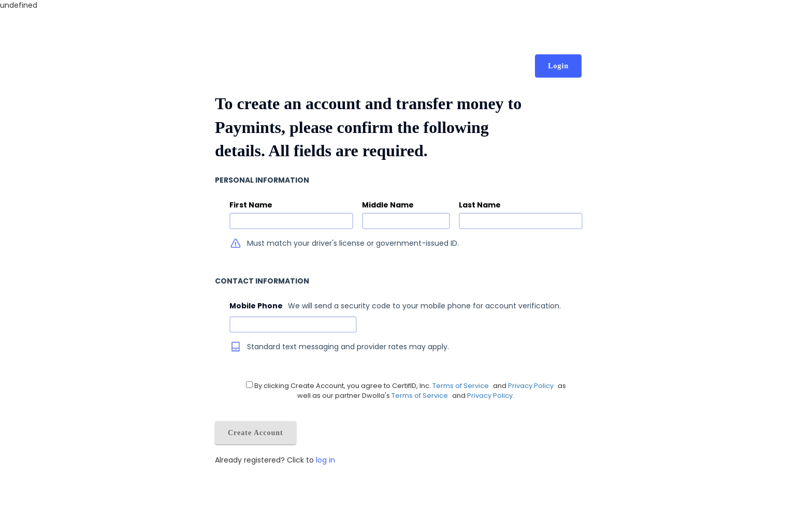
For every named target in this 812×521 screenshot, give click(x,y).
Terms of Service (463, 386)
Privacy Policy (532, 386)
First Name (251, 205)
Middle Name (388, 205)
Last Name (480, 205)
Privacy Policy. (491, 396)
